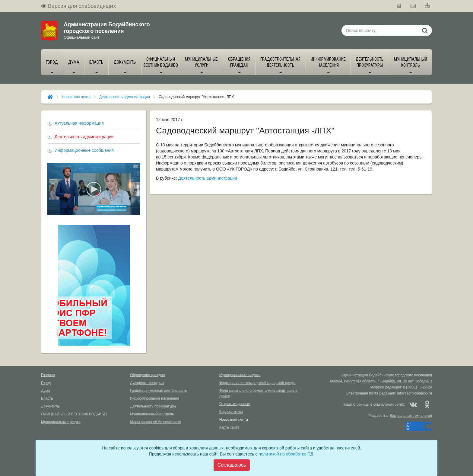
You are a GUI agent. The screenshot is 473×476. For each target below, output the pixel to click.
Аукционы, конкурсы (147, 383)
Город (46, 383)
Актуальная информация (79, 123)
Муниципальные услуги (61, 422)
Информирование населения (154, 398)
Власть (47, 398)
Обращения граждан (147, 375)
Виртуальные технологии (411, 416)
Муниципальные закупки (240, 375)
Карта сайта (229, 427)
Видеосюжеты (231, 412)
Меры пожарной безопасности (156, 422)
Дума (45, 391)
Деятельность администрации (125, 97)
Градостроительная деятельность (159, 391)
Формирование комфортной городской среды (257, 383)
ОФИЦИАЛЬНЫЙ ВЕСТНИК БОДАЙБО (74, 414)
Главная (48, 375)
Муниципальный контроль (152, 414)
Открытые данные (235, 404)
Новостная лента (76, 97)
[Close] (232, 465)
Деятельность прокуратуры (153, 406)
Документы (50, 406)
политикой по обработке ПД (286, 454)
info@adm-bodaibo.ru (414, 393)
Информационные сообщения (84, 150)
